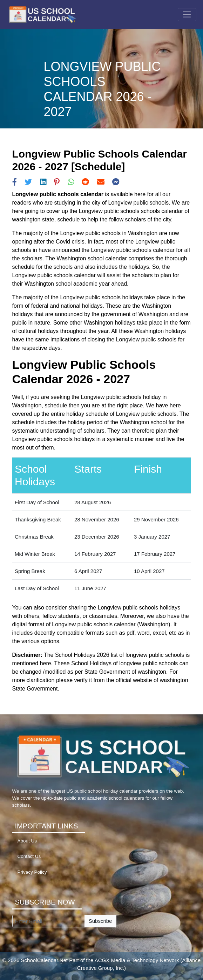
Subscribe (100, 921)
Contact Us (29, 856)
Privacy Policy (32, 872)
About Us (27, 841)
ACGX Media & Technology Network (137, 960)
